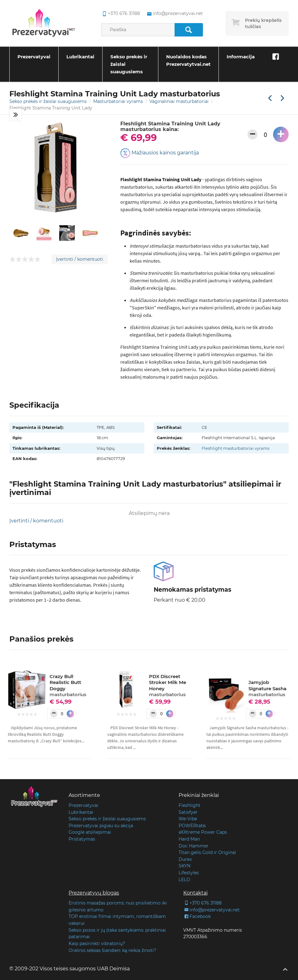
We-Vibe (188, 819)
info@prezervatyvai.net (211, 910)
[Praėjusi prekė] (270, 99)
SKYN (185, 866)
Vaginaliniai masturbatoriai (180, 101)
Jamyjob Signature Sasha (267, 688)
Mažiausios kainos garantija (160, 153)
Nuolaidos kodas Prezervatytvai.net (188, 60)
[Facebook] (276, 57)
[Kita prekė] (282, 99)
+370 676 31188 (202, 903)
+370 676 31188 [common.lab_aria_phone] (120, 14)
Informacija (241, 57)
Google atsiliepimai (90, 832)
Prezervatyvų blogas (94, 893)
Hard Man (189, 839)
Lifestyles (189, 873)
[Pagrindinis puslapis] (44, 23)
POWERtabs (192, 826)
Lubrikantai (80, 57)
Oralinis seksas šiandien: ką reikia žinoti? (112, 950)
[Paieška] (189, 30)
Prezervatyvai (34, 57)
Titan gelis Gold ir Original (207, 852)
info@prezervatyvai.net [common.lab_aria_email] (174, 14)
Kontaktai (195, 893)
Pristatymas (82, 839)
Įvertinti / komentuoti (80, 259)
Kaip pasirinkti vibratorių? (97, 944)
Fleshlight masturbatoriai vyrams (236, 448)
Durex (185, 859)
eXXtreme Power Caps (203, 832)
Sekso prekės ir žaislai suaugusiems (129, 64)
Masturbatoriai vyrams (119, 101)
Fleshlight (190, 805)
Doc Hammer (194, 846)
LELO (184, 880)
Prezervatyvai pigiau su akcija (101, 826)
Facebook (197, 916)
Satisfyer (188, 812)
